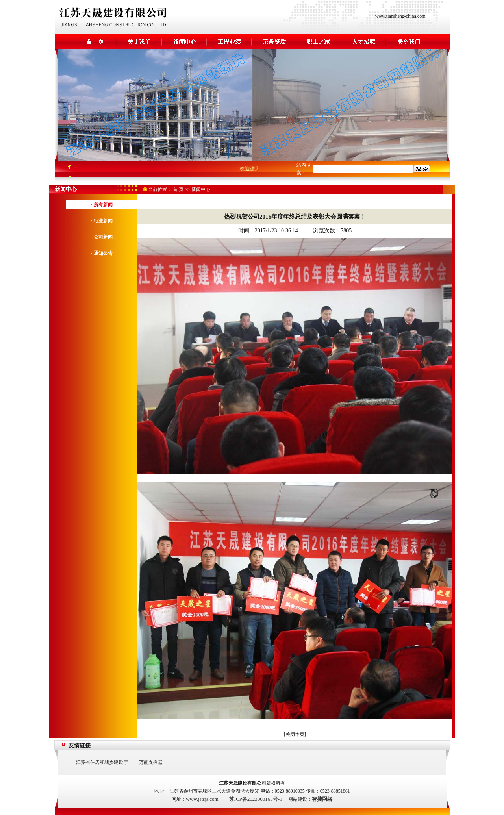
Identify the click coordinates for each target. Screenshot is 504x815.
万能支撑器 (151, 762)
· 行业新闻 (102, 221)
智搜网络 (322, 799)
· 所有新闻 (102, 205)
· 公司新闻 (102, 237)
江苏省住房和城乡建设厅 (102, 762)
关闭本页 (295, 734)
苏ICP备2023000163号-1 (256, 799)
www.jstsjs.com (202, 799)
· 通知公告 (102, 253)
